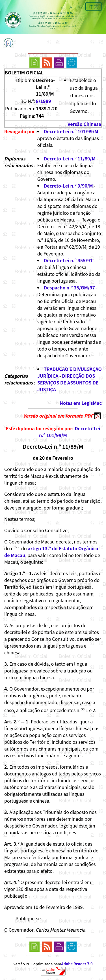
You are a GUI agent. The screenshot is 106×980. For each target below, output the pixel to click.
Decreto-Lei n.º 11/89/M (70, 158)
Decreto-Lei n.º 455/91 (68, 260)
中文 (94, 7)
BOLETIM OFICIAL (24, 72)
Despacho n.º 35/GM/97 (69, 287)
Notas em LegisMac (81, 403)
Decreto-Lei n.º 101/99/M (71, 131)
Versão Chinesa (84, 124)
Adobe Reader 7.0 (77, 964)
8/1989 (43, 101)
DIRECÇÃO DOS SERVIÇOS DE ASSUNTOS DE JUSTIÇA (68, 382)
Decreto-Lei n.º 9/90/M (68, 186)
